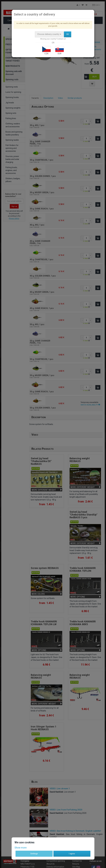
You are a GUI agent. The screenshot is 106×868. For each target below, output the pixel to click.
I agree (72, 854)
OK (68, 34)
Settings (34, 854)
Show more (21, 848)
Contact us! (61, 39)
